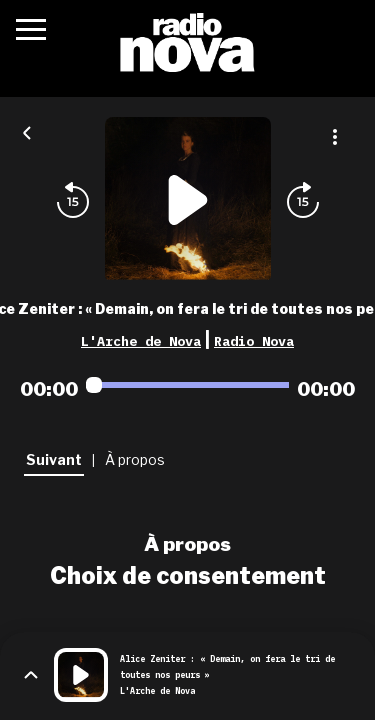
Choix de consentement (188, 576)
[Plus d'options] (335, 137)
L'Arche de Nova (141, 341)
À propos (187, 544)
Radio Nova (254, 341)
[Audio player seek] (187, 385)
